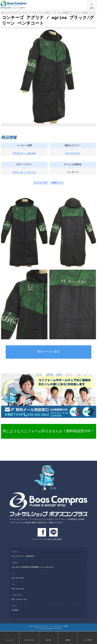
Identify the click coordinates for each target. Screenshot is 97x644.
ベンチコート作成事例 (81, 13)
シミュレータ (10, 640)
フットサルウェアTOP (10, 13)
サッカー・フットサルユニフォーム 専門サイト (37, 13)
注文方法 (48, 640)
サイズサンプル (29, 640)
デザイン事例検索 (63, 13)
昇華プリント (58, 184)
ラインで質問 (87, 640)
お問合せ (68, 640)
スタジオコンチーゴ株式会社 (23, 557)
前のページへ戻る (48, 353)
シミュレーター (41, 184)
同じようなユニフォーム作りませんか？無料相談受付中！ (48, 432)
